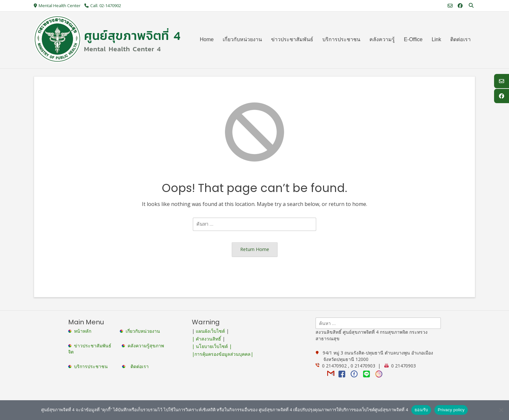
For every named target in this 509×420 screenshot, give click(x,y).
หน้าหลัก (80, 331)
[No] (501, 410)
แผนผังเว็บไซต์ (210, 331)
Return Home (255, 249)
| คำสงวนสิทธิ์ (207, 339)
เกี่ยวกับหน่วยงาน (143, 331)
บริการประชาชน (92, 366)
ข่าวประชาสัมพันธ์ (94, 346)
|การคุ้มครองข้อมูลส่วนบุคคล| (223, 354)
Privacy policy (451, 410)
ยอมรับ (421, 410)
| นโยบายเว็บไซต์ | (212, 346)
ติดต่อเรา (140, 366)
